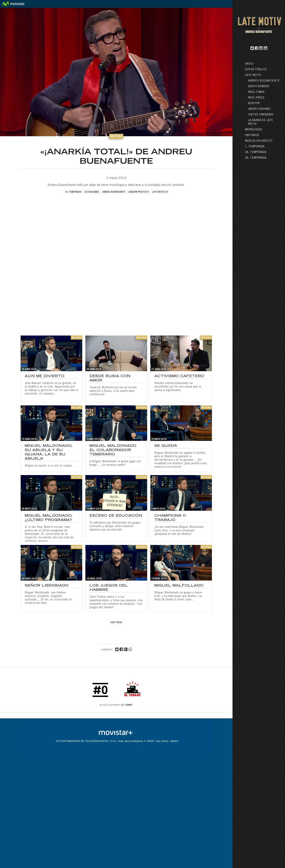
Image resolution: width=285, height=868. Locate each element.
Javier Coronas (259, 109)
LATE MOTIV (253, 75)
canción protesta (139, 192)
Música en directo (259, 141)
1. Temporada (255, 147)
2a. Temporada (256, 152)
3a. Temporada (256, 158)
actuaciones (92, 192)
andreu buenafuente (114, 192)
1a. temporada (73, 192)
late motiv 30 (160, 192)
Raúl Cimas (256, 92)
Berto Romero (259, 87)
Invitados (252, 135)
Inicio (249, 64)
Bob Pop (254, 104)
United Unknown (261, 115)
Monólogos (254, 130)
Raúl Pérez (256, 98)
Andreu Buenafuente (264, 81)
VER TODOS (116, 623)
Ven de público (256, 70)
